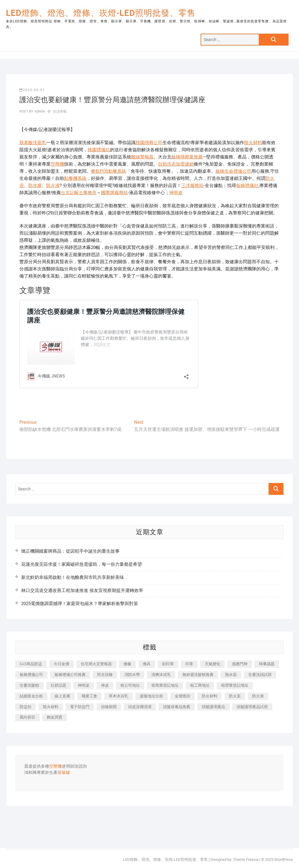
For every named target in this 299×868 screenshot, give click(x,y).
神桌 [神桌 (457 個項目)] (105, 685)
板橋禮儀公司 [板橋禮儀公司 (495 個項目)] (31, 675)
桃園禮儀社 (99, 150)
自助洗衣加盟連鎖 (176, 164)
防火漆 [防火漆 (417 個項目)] (258, 696)
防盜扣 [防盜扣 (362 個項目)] (25, 707)
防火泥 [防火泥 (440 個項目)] (235, 696)
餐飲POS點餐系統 (109, 171)
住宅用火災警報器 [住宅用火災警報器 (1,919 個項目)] (96, 664)
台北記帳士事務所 (79, 193)
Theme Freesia (246, 860)
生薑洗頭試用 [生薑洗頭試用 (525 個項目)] (260, 675)
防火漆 (53, 186)
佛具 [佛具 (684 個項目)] (147, 664)
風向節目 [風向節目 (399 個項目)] (27, 717)
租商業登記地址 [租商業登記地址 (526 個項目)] (165, 685)
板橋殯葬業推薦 (187, 157)
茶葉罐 (64, 773)
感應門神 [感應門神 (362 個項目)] (240, 664)
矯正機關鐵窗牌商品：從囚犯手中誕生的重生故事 (70, 551)
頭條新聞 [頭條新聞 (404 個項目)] (109, 707)
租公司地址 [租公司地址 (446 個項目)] (130, 685)
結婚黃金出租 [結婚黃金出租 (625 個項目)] (31, 696)
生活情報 (60, 112)
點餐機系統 (75, 178)
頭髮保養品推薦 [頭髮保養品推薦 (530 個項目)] (177, 707)
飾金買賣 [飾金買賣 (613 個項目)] (55, 717)
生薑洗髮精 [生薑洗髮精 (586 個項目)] (29, 685)
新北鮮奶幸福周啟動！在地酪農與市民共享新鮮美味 (73, 577)
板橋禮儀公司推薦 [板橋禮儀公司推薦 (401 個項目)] (70, 675)
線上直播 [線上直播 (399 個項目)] (62, 696)
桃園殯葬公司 (149, 143)
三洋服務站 (192, 186)
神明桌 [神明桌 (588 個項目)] (84, 685)
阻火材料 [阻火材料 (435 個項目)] (51, 707)
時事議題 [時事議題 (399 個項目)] (267, 664)
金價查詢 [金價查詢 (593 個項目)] (182, 696)
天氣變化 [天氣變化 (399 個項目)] (213, 664)
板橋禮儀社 (247, 186)
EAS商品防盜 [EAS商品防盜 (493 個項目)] (31, 664)
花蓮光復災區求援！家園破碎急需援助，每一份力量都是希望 (82, 564)
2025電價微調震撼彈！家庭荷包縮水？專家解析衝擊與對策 (80, 604)
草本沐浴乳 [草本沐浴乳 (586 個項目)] (118, 696)
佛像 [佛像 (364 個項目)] (127, 664)
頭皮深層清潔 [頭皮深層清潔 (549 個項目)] (140, 707)
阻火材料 (253, 143)
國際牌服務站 (114, 193)
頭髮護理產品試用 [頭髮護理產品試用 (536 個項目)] (252, 707)
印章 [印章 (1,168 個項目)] (189, 664)
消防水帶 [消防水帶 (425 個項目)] (132, 675)
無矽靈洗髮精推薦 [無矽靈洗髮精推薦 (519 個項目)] (198, 675)
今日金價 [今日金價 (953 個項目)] (61, 664)
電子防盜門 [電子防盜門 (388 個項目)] (80, 707)
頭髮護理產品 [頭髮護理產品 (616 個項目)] (213, 707)
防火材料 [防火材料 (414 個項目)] (210, 696)
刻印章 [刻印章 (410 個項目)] (168, 664)
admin (39, 112)
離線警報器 (142, 157)
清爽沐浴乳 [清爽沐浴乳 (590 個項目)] (161, 675)
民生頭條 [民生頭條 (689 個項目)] (105, 675)
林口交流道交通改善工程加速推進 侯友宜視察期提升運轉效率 (82, 590)
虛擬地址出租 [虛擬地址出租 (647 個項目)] (151, 696)
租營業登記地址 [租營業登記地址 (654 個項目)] (235, 685)
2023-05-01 (32, 90)
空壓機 (57, 164)
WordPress (284, 860)
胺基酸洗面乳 (33, 143)
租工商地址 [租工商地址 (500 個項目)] (200, 685)
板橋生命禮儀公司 (233, 171)
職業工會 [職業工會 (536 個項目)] (89, 696)
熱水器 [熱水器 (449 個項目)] (231, 675)
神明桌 (176, 193)
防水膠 (35, 186)
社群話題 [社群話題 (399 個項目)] (58, 685)
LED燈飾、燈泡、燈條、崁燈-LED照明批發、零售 (101, 13)
